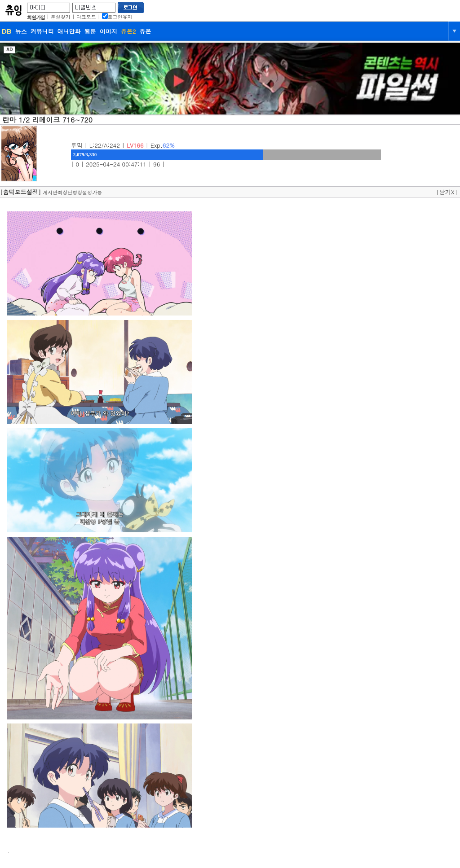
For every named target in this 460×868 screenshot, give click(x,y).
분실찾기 (61, 17)
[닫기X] (447, 192)
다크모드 (86, 17)
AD (9, 50)
